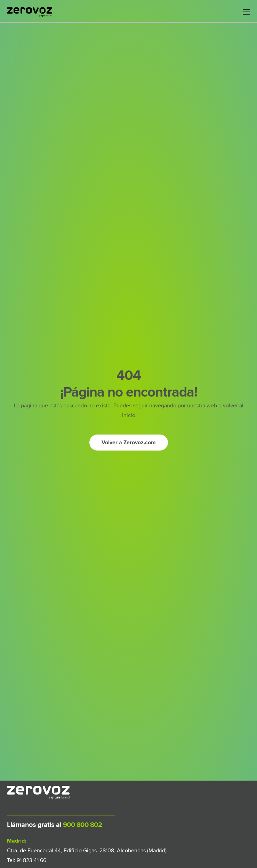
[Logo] (30, 12)
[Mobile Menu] (246, 12)
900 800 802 (82, 825)
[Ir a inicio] (129, 443)
